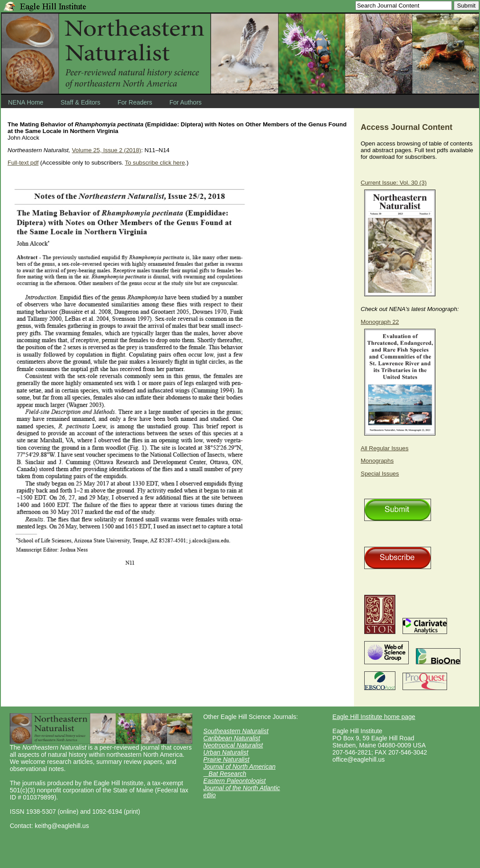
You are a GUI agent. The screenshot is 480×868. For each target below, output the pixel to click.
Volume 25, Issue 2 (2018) (106, 150)
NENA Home (26, 102)
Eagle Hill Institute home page (374, 717)
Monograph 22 (380, 322)
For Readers (135, 102)
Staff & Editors (80, 102)
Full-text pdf (23, 163)
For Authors (185, 102)
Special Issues (380, 474)
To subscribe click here (155, 163)
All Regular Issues (384, 448)
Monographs (377, 461)
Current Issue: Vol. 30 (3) (394, 183)
